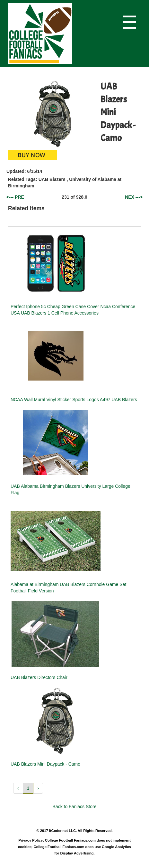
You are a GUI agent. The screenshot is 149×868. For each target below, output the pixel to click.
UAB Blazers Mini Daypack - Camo (45, 764)
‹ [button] (18, 788)
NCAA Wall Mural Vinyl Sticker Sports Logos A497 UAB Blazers (74, 400)
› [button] (38, 788)
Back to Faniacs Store (75, 807)
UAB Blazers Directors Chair (39, 677)
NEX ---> (134, 197)
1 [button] (28, 788)
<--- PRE (15, 197)
